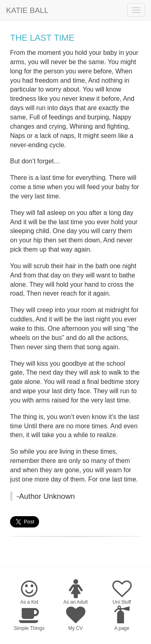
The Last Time (42, 38)
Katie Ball (27, 10)
